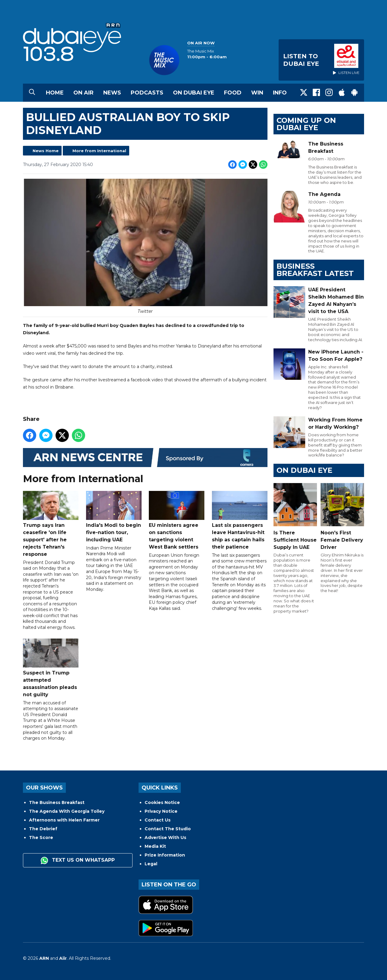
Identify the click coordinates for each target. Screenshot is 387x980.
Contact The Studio (168, 829)
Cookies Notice (162, 802)
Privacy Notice (161, 811)
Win (257, 93)
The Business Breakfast (57, 802)
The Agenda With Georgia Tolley (67, 811)
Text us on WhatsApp (78, 860)
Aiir (63, 958)
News (112, 93)
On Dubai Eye (194, 93)
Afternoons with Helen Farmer (64, 820)
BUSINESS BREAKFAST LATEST (315, 270)
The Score (41, 837)
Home (55, 93)
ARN (44, 958)
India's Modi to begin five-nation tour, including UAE (114, 517)
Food (233, 93)
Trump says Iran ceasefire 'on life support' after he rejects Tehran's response (51, 524)
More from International (99, 151)
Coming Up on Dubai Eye (306, 124)
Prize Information (165, 855)
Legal (151, 864)
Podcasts (147, 93)
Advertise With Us (165, 837)
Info (280, 93)
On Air (83, 93)
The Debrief (43, 829)
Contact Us (158, 820)
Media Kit (155, 846)
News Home (46, 151)
